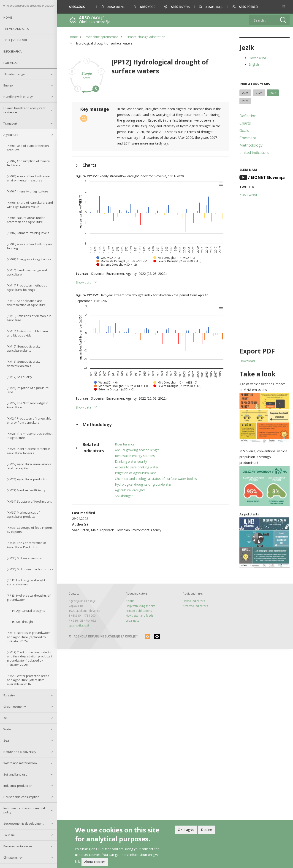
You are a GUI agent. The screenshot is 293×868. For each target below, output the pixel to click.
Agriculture (11, 135)
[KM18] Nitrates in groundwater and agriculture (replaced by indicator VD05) (28, 637)
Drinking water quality (131, 461)
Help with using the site (141, 606)
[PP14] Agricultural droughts (26, 611)
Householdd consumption (21, 797)
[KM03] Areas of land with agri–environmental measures (28, 178)
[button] (283, 7)
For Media (11, 63)
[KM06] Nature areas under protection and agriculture (26, 220)
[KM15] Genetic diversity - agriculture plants (24, 348)
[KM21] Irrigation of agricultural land (28, 390)
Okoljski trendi (15, 40)
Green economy (15, 707)
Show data (83, 282)
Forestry (9, 695)
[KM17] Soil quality (19, 377)
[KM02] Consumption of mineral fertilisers (29, 163)
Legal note (132, 621)
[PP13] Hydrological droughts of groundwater (29, 598)
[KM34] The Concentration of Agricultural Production (27, 545)
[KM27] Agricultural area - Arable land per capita (29, 466)
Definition (248, 116)
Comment (248, 138)
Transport (10, 123)
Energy (8, 85)
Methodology (251, 145)
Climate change (14, 74)
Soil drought (124, 496)
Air (5, 718)
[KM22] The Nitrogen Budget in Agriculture (28, 405)
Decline (206, 830)
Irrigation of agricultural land (136, 473)
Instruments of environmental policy (24, 810)
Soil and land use (15, 774)
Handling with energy (18, 97)
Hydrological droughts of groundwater (143, 484)
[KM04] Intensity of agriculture (27, 191)
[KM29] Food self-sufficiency (26, 490)
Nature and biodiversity (20, 752)
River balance (125, 444)
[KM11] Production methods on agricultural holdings (28, 287)
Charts (245, 123)
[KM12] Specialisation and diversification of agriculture (26, 303)
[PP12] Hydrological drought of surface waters (28, 582)
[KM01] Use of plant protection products (28, 148)
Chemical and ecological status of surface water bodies (156, 479)
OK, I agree (186, 830)
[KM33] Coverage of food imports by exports (30, 530)
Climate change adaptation (145, 37)
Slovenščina (257, 58)
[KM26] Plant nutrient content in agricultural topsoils (28, 451)
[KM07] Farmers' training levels (28, 233)
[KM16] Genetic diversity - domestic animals (24, 364)
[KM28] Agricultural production (28, 479)
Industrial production (18, 786)
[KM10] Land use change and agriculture (27, 272)
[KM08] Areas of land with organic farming (30, 246)
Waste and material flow (20, 763)
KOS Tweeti (248, 195)
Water (8, 729)
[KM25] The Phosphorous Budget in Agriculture (30, 436)
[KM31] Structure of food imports (29, 501)
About (130, 601)
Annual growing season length (137, 450)
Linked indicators (254, 153)
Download (247, 361)
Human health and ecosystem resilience (24, 110)
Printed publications (139, 611)
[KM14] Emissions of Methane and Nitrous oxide (27, 333)
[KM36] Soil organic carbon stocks (30, 569)
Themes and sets (16, 29)
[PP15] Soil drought (20, 622)
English (254, 64)
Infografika (12, 51)
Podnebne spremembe (102, 37)
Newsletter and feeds (140, 616)
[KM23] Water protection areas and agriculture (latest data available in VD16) (28, 680)
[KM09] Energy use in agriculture (29, 259)
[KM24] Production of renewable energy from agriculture (29, 420)
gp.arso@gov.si (79, 625)
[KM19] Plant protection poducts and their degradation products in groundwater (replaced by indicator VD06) (30, 658)
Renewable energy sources (135, 456)
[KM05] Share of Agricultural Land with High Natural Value (30, 205)
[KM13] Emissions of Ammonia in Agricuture (29, 318)
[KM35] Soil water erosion (24, 558)
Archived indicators (195, 606)
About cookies (95, 862)
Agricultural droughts (130, 490)
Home (8, 17)
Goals (244, 131)
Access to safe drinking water (137, 467)
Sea (6, 740)
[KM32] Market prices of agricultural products (23, 515)
